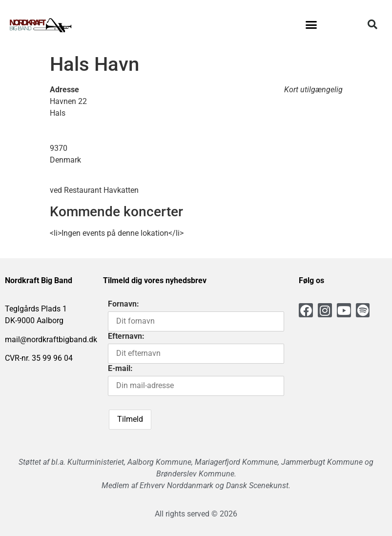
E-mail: (120, 368)
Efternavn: (126, 336)
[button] (311, 24)
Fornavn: (124, 304)
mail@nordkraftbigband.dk (51, 340)
